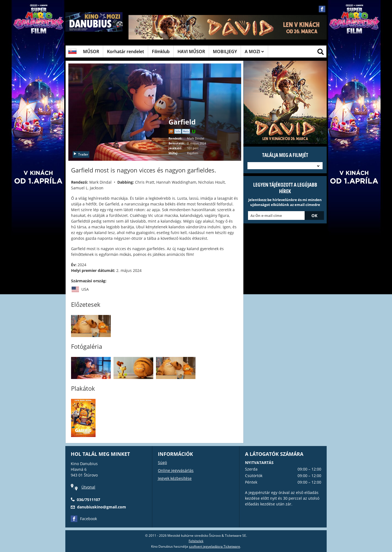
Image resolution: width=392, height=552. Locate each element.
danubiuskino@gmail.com (102, 507)
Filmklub (161, 51)
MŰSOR (91, 51)
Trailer (81, 154)
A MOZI (254, 51)
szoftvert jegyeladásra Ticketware (215, 546)
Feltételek (196, 541)
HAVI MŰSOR (191, 51)
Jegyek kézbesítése (175, 478)
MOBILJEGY (225, 51)
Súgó (162, 462)
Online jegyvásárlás (176, 470)
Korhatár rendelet (125, 51)
